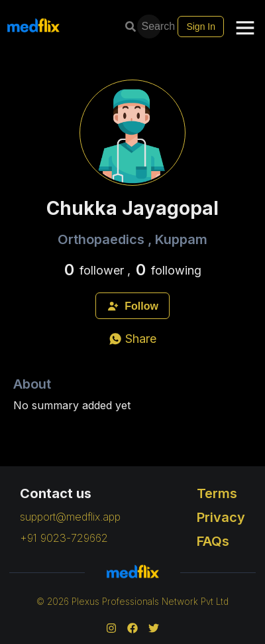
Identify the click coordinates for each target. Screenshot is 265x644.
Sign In (201, 27)
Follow (132, 306)
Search (150, 26)
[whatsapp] (132, 339)
